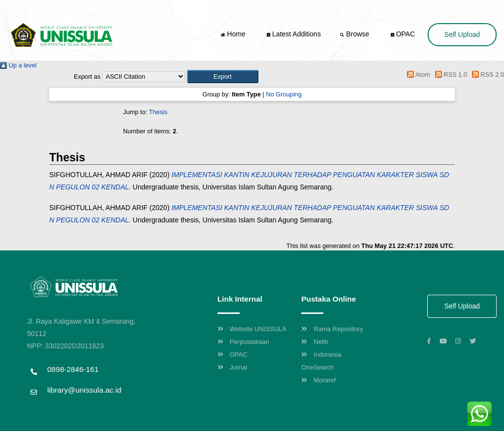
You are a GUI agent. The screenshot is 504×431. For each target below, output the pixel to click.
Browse (355, 34)
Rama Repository (332, 329)
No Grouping (284, 94)
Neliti (315, 342)
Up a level (18, 65)
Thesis (158, 112)
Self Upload (462, 34)
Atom (417, 75)
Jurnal (232, 367)
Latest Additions (294, 34)
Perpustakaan (243, 342)
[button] (223, 77)
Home (234, 34)
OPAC (403, 34)
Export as (87, 77)
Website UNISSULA (252, 329)
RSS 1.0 (449, 75)
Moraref (318, 380)
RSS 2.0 (486, 75)
